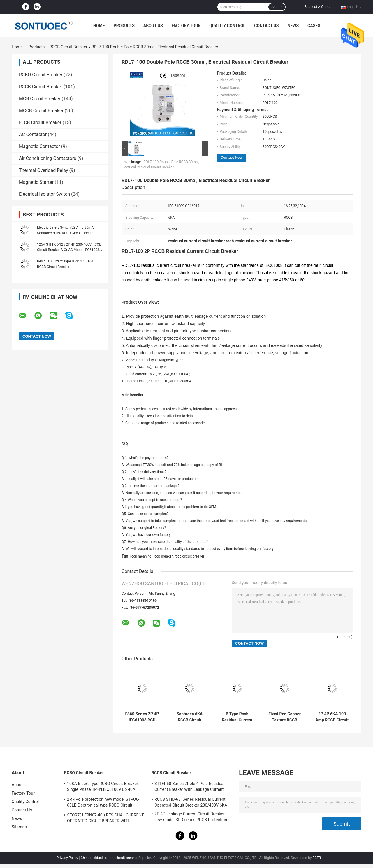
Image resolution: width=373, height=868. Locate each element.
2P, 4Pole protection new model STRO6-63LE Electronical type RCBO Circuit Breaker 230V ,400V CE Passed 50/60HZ (104, 803)
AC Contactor (33, 134)
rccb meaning (141, 556)
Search (277, 7)
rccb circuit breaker (189, 556)
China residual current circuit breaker (109, 858)
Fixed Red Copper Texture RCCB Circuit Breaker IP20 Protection (285, 717)
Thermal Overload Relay (44, 170)
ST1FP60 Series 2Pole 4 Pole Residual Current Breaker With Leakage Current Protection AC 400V (190, 787)
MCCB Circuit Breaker (41, 111)
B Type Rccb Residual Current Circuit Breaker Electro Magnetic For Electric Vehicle (237, 717)
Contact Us (266, 26)
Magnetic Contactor (39, 146)
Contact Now (232, 157)
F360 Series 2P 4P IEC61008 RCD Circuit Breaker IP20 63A (142, 717)
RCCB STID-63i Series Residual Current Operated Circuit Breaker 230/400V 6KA (191, 802)
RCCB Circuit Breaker (68, 47)
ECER (317, 858)
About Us (153, 26)
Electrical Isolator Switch (44, 194)
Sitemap (19, 827)
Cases (314, 26)
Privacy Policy (67, 858)
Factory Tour (186, 26)
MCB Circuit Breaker (40, 99)
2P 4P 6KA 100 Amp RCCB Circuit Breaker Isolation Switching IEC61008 (332, 717)
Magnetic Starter (36, 182)
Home (99, 26)
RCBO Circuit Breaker (41, 75)
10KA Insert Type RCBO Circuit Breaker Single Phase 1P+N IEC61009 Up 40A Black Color (103, 787)
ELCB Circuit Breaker (40, 122)
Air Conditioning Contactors (47, 158)
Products (124, 26)
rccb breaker (163, 556)
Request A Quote (317, 7)
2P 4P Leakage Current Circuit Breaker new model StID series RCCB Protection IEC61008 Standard (191, 818)
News (293, 26)
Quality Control (227, 26)
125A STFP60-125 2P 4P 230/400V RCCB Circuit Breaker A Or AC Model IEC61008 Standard (69, 250)
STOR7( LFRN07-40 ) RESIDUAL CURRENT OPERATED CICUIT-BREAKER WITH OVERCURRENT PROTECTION (105, 819)
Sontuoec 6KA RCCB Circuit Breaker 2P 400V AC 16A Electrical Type (190, 717)
